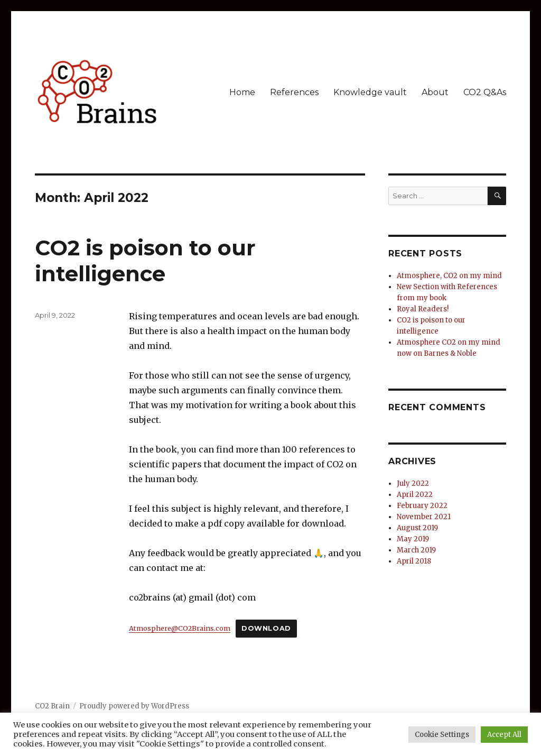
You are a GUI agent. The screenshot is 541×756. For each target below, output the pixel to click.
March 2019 (416, 550)
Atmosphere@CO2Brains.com (180, 628)
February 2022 (422, 506)
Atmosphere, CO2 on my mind (449, 276)
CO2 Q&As (485, 92)
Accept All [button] (504, 735)
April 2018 (414, 561)
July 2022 (413, 483)
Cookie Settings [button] (442, 735)
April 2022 (415, 495)
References (294, 92)
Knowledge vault (370, 92)
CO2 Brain (52, 706)
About (435, 92)
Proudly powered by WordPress (134, 706)
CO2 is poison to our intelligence (145, 261)
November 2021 (424, 517)
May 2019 (413, 539)
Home (242, 92)
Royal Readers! (423, 309)
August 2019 (417, 528)
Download (266, 628)
